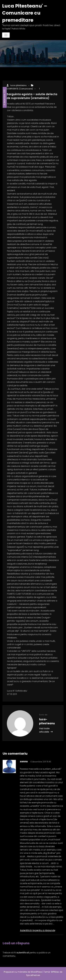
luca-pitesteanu (18, 85)
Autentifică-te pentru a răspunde (38, 930)
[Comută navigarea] (6, 35)
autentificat (23, 953)
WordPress (36, 972)
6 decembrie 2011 (4, 97)
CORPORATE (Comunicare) (46, 85)
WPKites (55, 972)
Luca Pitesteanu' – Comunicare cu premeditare (25, 13)
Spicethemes (33, 975)
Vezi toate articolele (46, 730)
